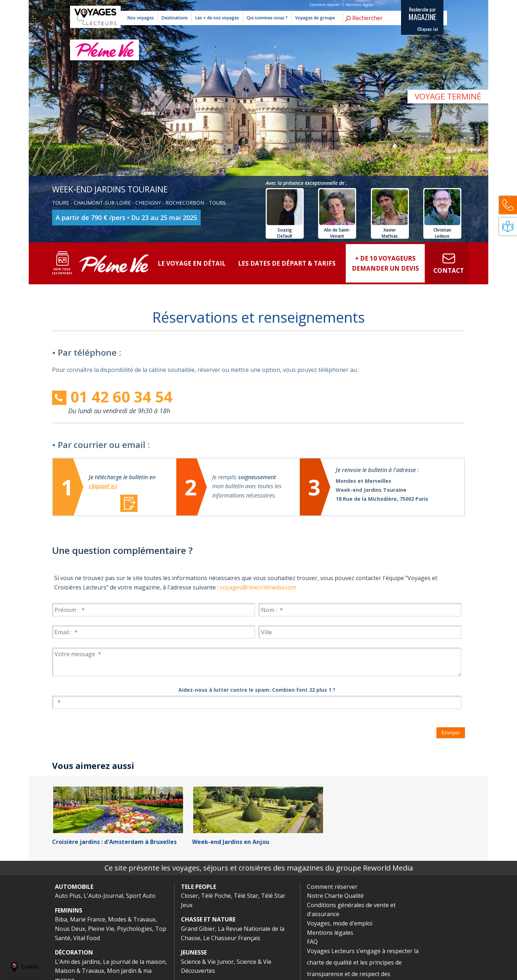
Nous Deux (70, 929)
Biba (61, 919)
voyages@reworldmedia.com (258, 587)
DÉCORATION (74, 952)
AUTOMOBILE (74, 887)
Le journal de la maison (134, 962)
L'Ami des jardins (78, 962)
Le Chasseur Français (232, 938)
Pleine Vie (101, 929)
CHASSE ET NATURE (208, 919)
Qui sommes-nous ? (267, 18)
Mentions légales (360, 5)
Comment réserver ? (326, 5)
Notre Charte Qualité (335, 896)
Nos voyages (141, 18)
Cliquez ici (428, 29)
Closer (190, 896)
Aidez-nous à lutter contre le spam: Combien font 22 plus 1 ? (257, 690)
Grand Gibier (198, 929)
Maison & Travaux (80, 971)
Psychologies (135, 929)
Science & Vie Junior (207, 962)
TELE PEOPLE (199, 887)
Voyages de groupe (315, 18)
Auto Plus (68, 896)
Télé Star (246, 896)
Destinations (175, 18)
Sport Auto (141, 896)
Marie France (88, 919)
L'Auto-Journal (103, 896)
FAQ (312, 942)
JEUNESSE (194, 952)
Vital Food (87, 938)
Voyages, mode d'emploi (340, 923)
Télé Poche (216, 896)
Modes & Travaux (132, 919)
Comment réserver (332, 887)
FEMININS (69, 910)
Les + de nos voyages (217, 18)
